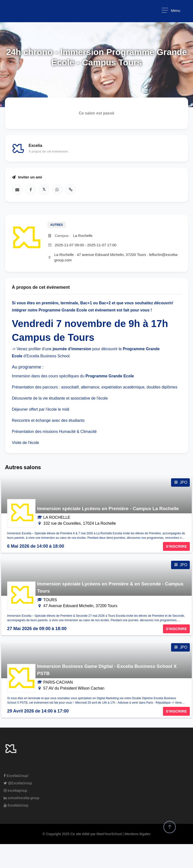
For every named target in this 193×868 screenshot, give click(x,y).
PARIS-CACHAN (58, 682)
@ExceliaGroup (18, 783)
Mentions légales (137, 834)
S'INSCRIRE (176, 546)
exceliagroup (15, 791)
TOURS (50, 600)
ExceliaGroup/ (16, 776)
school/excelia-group (21, 798)
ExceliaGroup (16, 805)
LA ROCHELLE (57, 517)
